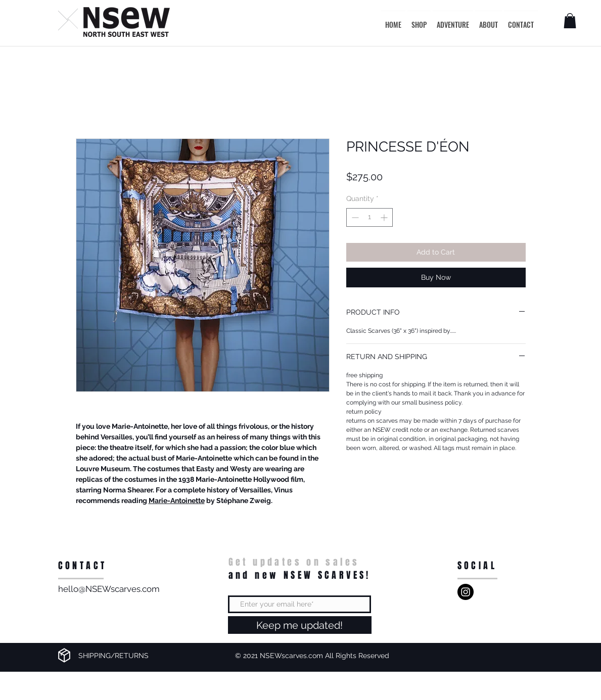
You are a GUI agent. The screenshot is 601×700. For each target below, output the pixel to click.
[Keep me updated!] (300, 625)
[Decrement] (354, 217)
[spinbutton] (369, 217)
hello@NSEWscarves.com (109, 589)
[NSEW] (466, 592)
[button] (570, 21)
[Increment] (385, 217)
